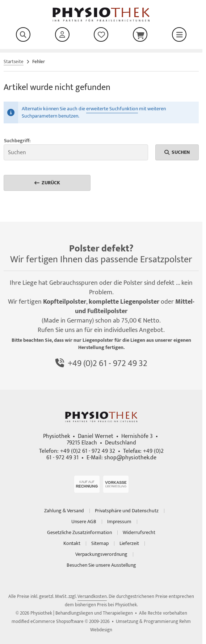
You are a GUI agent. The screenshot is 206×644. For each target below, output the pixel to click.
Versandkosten (92, 596)
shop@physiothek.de (130, 458)
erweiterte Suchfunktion (112, 109)
